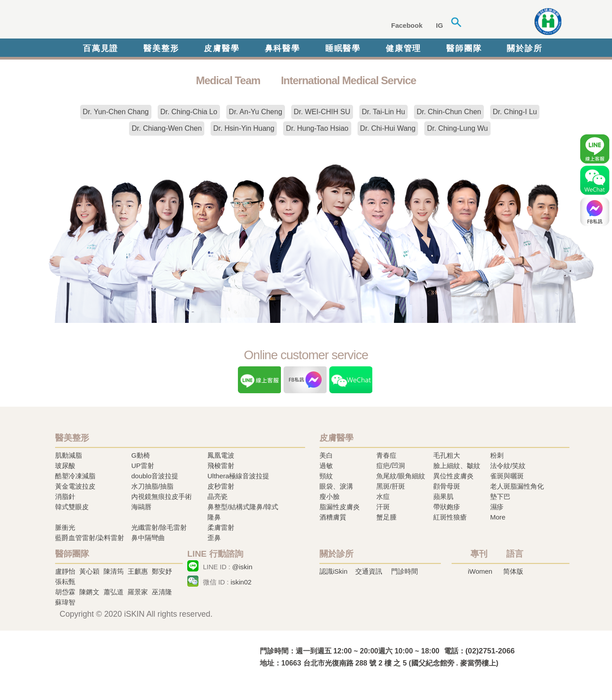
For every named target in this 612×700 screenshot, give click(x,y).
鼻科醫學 (282, 48)
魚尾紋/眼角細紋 (401, 476)
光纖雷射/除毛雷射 (159, 527)
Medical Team (228, 80)
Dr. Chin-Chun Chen (449, 112)
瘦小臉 (330, 496)
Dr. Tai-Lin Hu (384, 112)
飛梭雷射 (221, 466)
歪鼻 (214, 538)
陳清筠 (114, 571)
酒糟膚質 (333, 517)
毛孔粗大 (447, 455)
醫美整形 (161, 48)
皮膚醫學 (222, 48)
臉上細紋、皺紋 (457, 466)
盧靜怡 (65, 571)
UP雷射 (143, 466)
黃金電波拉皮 (75, 486)
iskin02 (241, 582)
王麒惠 (138, 571)
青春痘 (386, 455)
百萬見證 (101, 48)
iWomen (480, 571)
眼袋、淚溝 (336, 486)
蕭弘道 (114, 592)
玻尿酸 (65, 466)
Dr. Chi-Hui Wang (388, 128)
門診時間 (405, 571)
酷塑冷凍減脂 (75, 476)
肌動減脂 (69, 455)
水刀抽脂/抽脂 (152, 486)
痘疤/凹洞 (391, 466)
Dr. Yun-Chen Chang (116, 112)
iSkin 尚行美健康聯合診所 (191, 21)
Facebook (407, 25)
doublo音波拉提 (155, 476)
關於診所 (524, 48)
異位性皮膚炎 (453, 476)
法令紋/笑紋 (508, 466)
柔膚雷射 (221, 527)
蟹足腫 (386, 517)
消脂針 (65, 496)
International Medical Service (349, 80)
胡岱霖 (65, 592)
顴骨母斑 (447, 486)
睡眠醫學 (343, 48)
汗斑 (383, 507)
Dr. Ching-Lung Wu (457, 128)
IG (440, 25)
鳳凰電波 (221, 455)
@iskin (242, 567)
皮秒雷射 (221, 486)
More (498, 517)
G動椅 (141, 455)
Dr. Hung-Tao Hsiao (317, 128)
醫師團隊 (464, 48)
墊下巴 (500, 496)
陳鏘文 (89, 592)
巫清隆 (162, 592)
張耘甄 (65, 582)
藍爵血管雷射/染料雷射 (90, 538)
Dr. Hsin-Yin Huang (244, 128)
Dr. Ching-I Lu (515, 112)
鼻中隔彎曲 (148, 538)
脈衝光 (65, 527)
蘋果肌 (443, 496)
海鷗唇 (141, 507)
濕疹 (497, 507)
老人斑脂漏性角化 (517, 486)
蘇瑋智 (65, 602)
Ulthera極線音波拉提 (238, 476)
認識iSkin (334, 571)
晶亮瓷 (218, 496)
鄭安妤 (162, 571)
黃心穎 (89, 571)
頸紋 (326, 476)
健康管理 (403, 48)
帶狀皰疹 (447, 507)
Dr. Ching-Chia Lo (189, 112)
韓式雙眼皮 (72, 507)
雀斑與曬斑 (507, 476)
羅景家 (138, 592)
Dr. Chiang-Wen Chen (167, 128)
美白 (326, 455)
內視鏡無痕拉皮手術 (162, 496)
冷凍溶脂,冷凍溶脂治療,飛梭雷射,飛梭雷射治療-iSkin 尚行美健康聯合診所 (142, 656)
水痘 (383, 496)
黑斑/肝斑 (391, 486)
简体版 (513, 571)
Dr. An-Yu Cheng (256, 112)
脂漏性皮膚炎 (340, 507)
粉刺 (497, 455)
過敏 (326, 466)
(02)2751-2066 (490, 651)
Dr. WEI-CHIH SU (322, 112)
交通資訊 (369, 571)
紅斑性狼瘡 (450, 517)
